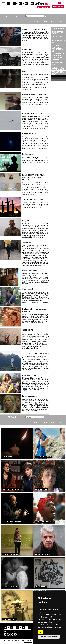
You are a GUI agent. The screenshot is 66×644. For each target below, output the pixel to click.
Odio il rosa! (27, 289)
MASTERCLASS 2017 (58, 41)
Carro (25, 71)
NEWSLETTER (58, 6)
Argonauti (26, 49)
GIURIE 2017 (57, 37)
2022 (62, 22)
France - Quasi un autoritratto (35, 94)
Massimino (27, 242)
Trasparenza (28, 642)
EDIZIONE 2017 (58, 28)
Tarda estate (28, 330)
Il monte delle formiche (32, 113)
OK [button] (41, 632)
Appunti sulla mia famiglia (33, 29)
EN (63, 3)
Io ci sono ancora (30, 154)
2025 (36, 22)
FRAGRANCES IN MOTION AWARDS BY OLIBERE (58, 57)
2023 (53, 22)
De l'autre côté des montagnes (35, 353)
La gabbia (27, 221)
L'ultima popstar (29, 375)
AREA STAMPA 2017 (58, 73)
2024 (45, 22)
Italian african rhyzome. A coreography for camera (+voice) (33, 177)
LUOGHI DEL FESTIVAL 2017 (58, 68)
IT (59, 3)
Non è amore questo (31, 271)
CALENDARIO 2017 (58, 33)
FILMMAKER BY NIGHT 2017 (58, 63)
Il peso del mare (29, 134)
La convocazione (30, 396)
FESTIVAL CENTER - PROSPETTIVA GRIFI (58, 48)
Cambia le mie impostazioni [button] (49, 637)
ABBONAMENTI (44, 7)
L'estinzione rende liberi (32, 199)
